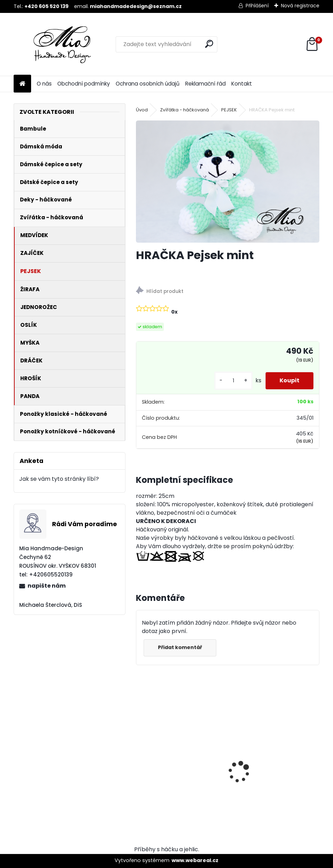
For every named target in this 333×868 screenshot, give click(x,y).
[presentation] (140, 760)
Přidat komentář (180, 647)
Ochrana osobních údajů (148, 84)
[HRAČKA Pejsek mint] (228, 182)
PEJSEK (229, 110)
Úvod (142, 110)
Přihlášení (257, 6)
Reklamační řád (205, 84)
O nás (44, 84)
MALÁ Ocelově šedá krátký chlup (177, 762)
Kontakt (242, 84)
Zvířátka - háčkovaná (184, 110)
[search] (209, 44)
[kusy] (233, 381)
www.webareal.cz (195, 860)
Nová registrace (300, 6)
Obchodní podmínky (84, 84)
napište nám (47, 586)
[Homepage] (22, 84)
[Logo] (62, 44)
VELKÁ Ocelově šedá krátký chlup (272, 762)
